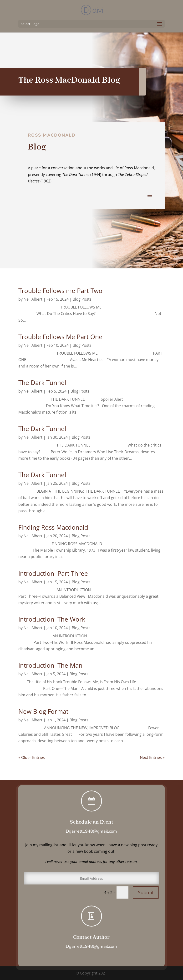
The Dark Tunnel (42, 383)
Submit (146, 892)
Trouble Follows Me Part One (60, 337)
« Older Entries (32, 757)
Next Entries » (152, 757)
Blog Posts (82, 299)
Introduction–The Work (52, 619)
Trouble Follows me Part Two (60, 291)
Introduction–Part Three (53, 573)
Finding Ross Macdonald (53, 527)
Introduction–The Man (50, 665)
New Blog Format (43, 711)
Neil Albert (33, 299)
